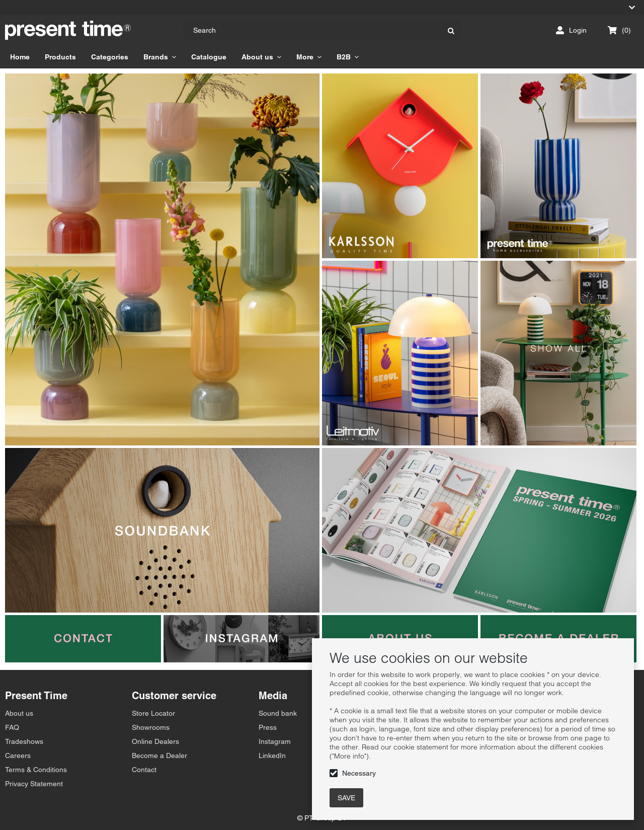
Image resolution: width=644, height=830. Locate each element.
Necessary (359, 773)
